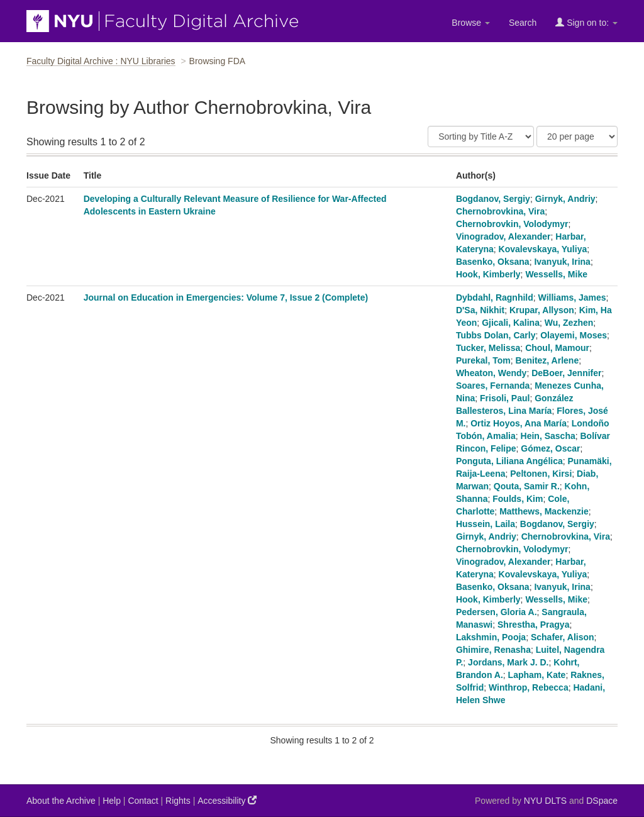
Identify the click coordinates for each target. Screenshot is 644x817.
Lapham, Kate (537, 675)
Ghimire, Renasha (493, 650)
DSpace (602, 801)
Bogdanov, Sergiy (493, 199)
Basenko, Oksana (493, 262)
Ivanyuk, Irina (562, 262)
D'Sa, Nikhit (480, 310)
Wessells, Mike (556, 274)
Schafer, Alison (563, 637)
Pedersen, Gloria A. (497, 612)
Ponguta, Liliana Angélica (509, 461)
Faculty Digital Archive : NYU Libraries (101, 61)
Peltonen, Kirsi (541, 474)
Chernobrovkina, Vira (500, 211)
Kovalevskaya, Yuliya (543, 249)
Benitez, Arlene (547, 360)
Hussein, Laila (486, 524)
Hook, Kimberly (488, 274)
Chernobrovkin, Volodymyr (512, 224)
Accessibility (227, 800)
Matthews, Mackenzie (544, 511)
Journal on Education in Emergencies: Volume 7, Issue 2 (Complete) (226, 297)
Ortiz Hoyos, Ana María (519, 423)
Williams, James (572, 297)
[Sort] (481, 136)
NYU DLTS (545, 801)
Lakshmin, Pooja (491, 637)
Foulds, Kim (518, 499)
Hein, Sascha (548, 436)
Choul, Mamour (557, 348)
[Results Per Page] (577, 136)
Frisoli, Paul (505, 398)
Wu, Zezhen (569, 323)
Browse (471, 23)
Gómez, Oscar (550, 448)
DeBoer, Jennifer (566, 373)
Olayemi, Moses (574, 335)
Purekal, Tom (483, 360)
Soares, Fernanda (493, 386)
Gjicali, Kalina (511, 323)
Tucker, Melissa (488, 348)
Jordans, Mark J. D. (508, 662)
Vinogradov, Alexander (503, 236)
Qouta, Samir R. (527, 486)
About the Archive (61, 801)
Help (112, 801)
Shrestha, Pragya (533, 625)
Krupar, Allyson (542, 310)
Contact (143, 801)
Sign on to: (586, 22)
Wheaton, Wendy (491, 373)
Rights (178, 801)
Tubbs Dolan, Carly (496, 335)
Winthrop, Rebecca (529, 687)
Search (523, 23)
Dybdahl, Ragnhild (495, 297)
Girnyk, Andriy (565, 199)
